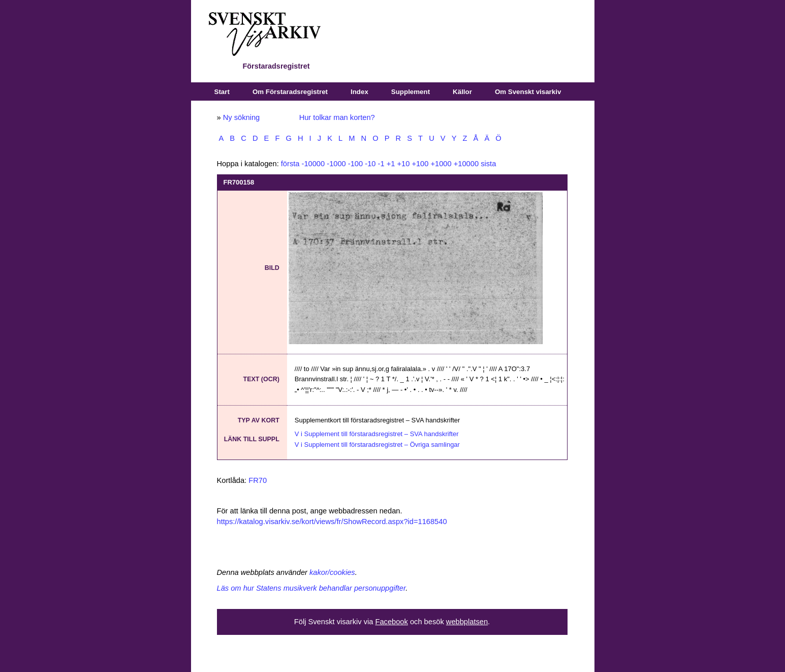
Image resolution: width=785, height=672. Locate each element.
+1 (391, 164)
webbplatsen (467, 622)
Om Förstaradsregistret (290, 92)
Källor (462, 92)
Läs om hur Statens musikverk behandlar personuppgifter (311, 588)
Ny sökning (242, 117)
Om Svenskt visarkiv (528, 92)
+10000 (466, 164)
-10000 (313, 164)
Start (222, 92)
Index (359, 92)
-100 (355, 164)
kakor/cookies (332, 572)
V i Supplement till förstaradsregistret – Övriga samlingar (377, 445)
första (290, 164)
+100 (420, 164)
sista (488, 164)
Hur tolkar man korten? (337, 117)
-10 (370, 164)
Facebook (391, 622)
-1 (381, 164)
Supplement (411, 92)
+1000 (441, 164)
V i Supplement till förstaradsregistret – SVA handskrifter (377, 434)
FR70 (258, 480)
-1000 (336, 164)
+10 (403, 164)
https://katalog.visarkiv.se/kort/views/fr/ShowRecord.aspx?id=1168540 (332, 522)
